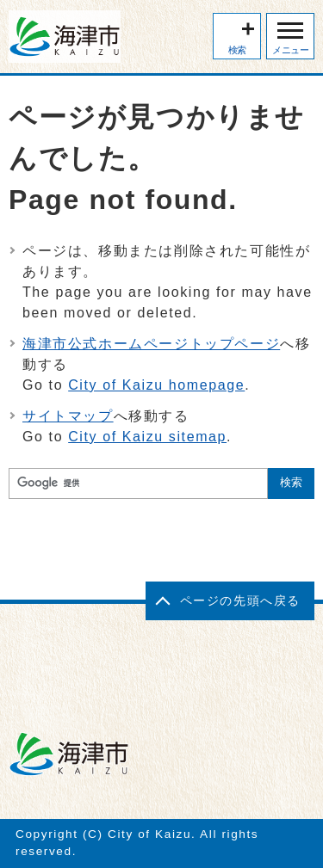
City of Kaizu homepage (156, 385)
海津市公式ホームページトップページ (151, 344)
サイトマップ (68, 416)
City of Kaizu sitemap (147, 437)
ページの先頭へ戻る (240, 601)
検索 (237, 50)
